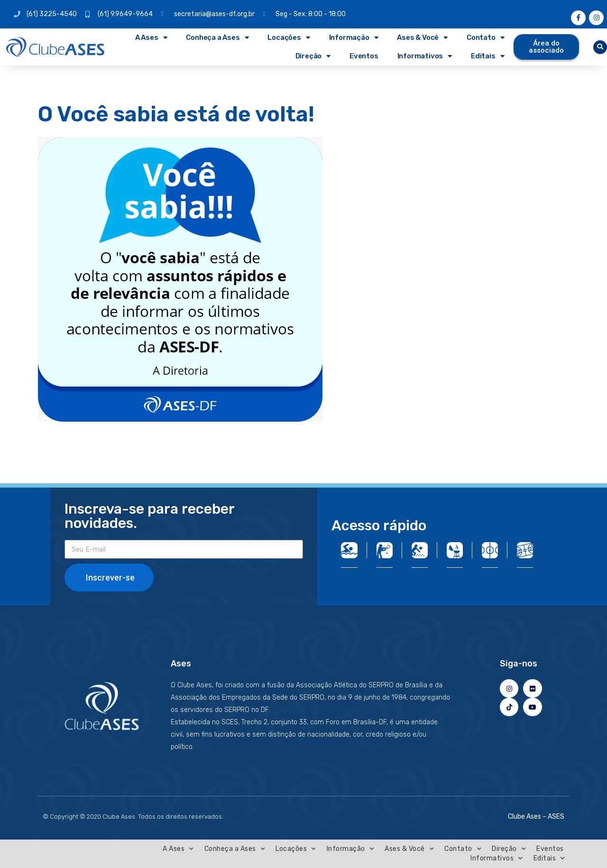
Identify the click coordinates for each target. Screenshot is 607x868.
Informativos (425, 56)
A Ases (151, 38)
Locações (289, 38)
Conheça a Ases (217, 38)
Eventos (364, 56)
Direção (313, 56)
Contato (485, 38)
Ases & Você (422, 38)
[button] (600, 47)
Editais (487, 56)
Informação (354, 38)
